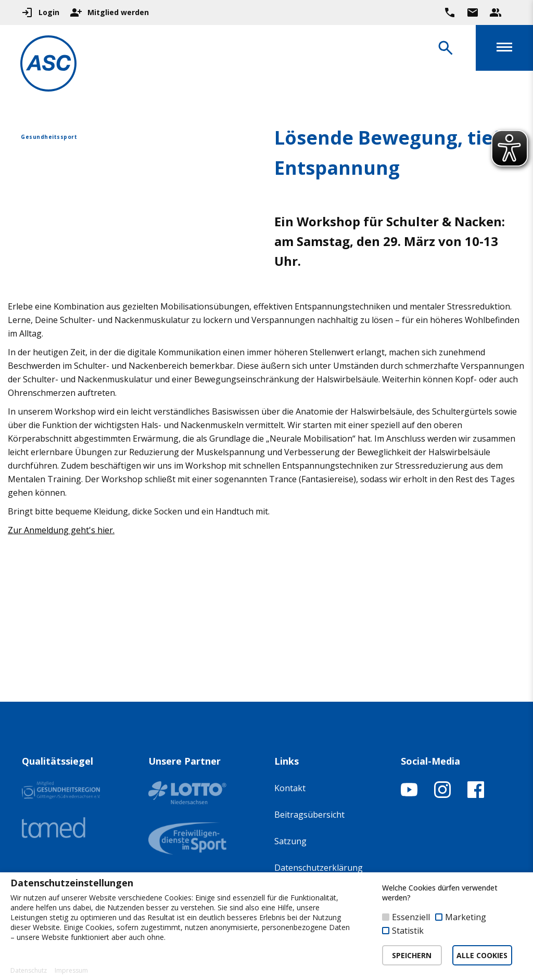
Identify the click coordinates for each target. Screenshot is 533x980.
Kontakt (290, 788)
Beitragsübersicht (309, 815)
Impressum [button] (71, 971)
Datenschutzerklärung (319, 868)
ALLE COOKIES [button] (482, 955)
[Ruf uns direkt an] (450, 12)
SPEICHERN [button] (412, 955)
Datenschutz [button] (29, 971)
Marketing (466, 917)
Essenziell (411, 917)
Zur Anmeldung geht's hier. (61, 530)
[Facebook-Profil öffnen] (476, 795)
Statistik (408, 931)
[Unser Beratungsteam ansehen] (496, 12)
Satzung (290, 841)
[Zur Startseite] (49, 65)
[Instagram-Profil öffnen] (442, 795)
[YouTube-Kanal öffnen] (409, 795)
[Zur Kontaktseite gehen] (473, 12)
